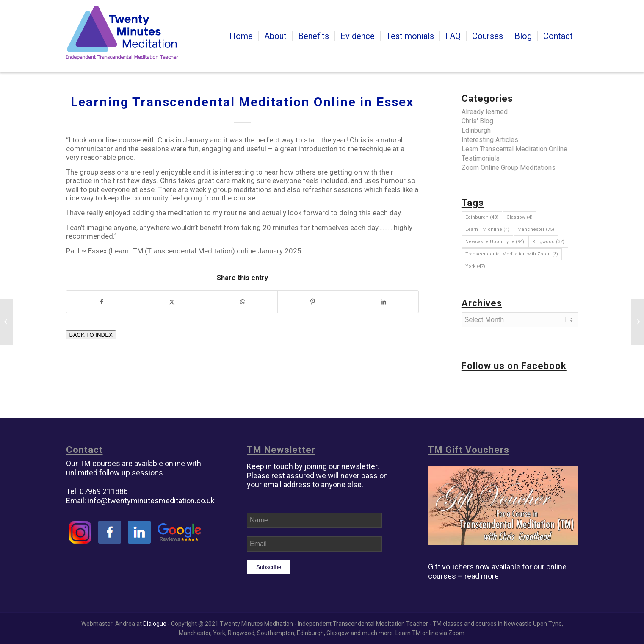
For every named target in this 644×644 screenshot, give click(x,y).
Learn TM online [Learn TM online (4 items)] (487, 229)
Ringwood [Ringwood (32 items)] (548, 242)
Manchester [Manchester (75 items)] (536, 229)
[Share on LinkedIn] (383, 302)
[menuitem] (241, 36)
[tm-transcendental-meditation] (122, 36)
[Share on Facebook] (102, 302)
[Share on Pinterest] (313, 302)
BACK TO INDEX (91, 335)
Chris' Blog (477, 121)
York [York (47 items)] (475, 266)
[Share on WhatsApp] (242, 302)
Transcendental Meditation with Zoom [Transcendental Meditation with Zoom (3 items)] (512, 254)
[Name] (314, 520)
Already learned (485, 112)
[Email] (314, 544)
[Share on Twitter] (172, 302)
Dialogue (155, 624)
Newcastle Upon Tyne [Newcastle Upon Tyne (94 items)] (495, 242)
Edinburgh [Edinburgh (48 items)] (482, 217)
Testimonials (481, 158)
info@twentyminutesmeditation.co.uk (151, 501)
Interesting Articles (490, 140)
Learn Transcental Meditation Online (514, 149)
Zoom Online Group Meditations (509, 168)
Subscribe (269, 567)
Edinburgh (476, 130)
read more (482, 576)
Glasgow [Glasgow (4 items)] (520, 217)
